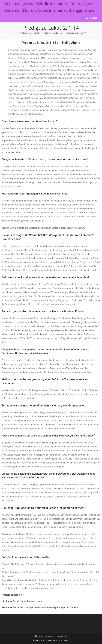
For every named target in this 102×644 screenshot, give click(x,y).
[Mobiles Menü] (91, 18)
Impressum (63, 636)
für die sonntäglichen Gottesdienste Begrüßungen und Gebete (47, 607)
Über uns (38, 636)
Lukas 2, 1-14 (46, 43)
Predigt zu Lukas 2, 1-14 (76, 33)
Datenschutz (50, 636)
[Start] (16, 33)
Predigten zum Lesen (31, 601)
